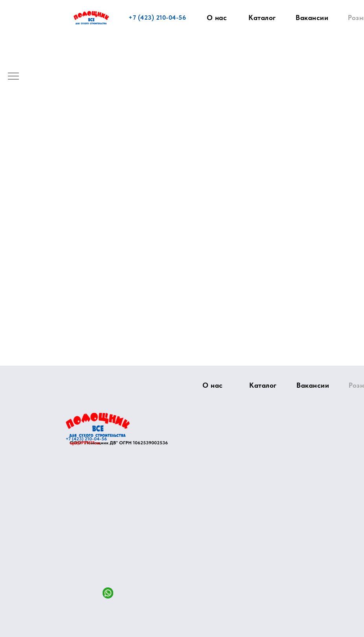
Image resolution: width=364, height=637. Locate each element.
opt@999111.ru (85, 443)
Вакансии (312, 17)
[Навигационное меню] (13, 77)
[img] (98, 425)
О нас (217, 18)
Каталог (262, 17)
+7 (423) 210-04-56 (157, 17)
